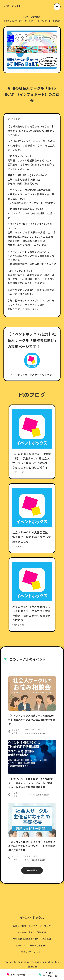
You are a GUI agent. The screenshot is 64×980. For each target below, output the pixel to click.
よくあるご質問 (25, 932)
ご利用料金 (41, 932)
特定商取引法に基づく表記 (26, 939)
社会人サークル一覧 (50, 974)
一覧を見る (32, 870)
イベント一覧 (18, 974)
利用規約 (46, 939)
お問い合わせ (20, 926)
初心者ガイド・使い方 (40, 926)
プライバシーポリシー (32, 952)
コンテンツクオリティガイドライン (32, 946)
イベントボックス (12, 6)
